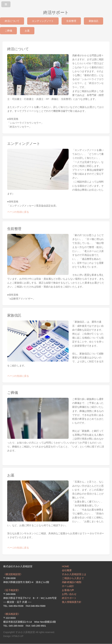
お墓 (27, 31)
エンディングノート (43, 21)
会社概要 (67, 570)
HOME (65, 566)
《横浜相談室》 (12, 614)
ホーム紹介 (68, 586)
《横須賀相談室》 (13, 574)
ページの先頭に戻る (18, 212)
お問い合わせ (69, 594)
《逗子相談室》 (12, 590)
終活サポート (69, 598)
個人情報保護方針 (72, 602)
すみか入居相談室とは (74, 574)
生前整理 (71, 21)
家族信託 (94, 21)
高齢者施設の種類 (72, 582)
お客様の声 (68, 590)
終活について (12, 21)
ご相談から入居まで (73, 578)
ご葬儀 (8, 31)
